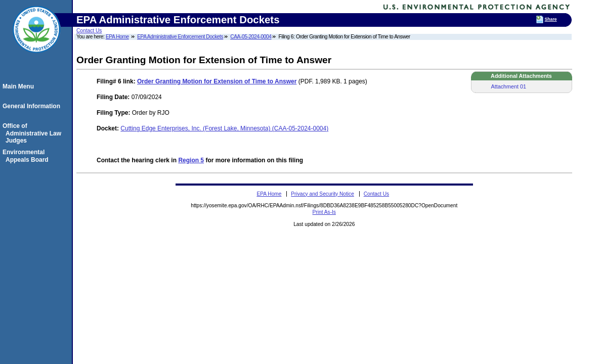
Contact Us (89, 31)
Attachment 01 (509, 86)
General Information (33, 106)
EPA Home (117, 37)
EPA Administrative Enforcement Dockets (180, 37)
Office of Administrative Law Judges (33, 133)
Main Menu (20, 86)
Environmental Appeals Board (27, 156)
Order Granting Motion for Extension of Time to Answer (217, 81)
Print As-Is (324, 212)
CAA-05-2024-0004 (251, 37)
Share (551, 19)
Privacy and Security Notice (322, 194)
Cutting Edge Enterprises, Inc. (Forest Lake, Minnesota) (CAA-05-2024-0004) (224, 128)
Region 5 (191, 160)
